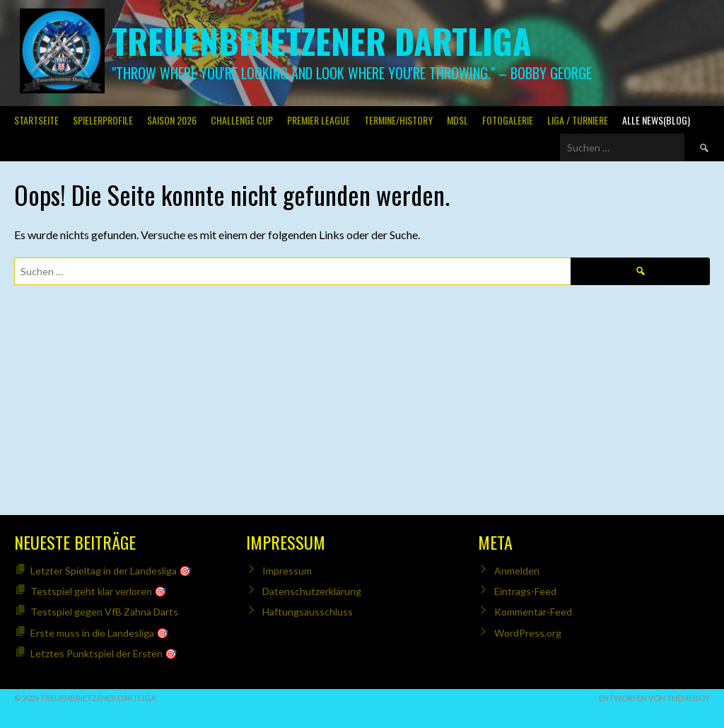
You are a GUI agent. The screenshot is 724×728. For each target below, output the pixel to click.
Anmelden (517, 571)
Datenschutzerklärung (312, 591)
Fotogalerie (508, 120)
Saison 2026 (172, 120)
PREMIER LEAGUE (319, 120)
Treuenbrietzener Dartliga (321, 41)
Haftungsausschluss (308, 612)
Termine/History (398, 120)
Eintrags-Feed (525, 591)
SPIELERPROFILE (103, 120)
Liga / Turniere (578, 120)
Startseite (36, 120)
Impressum (287, 571)
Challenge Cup (242, 120)
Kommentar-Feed (533, 612)
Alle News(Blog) (656, 120)
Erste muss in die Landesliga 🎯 (99, 633)
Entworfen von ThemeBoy (654, 698)
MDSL (457, 120)
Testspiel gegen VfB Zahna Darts (104, 612)
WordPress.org (528, 633)
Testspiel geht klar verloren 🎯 (98, 591)
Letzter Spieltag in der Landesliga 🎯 (111, 571)
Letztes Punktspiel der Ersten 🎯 (104, 653)
